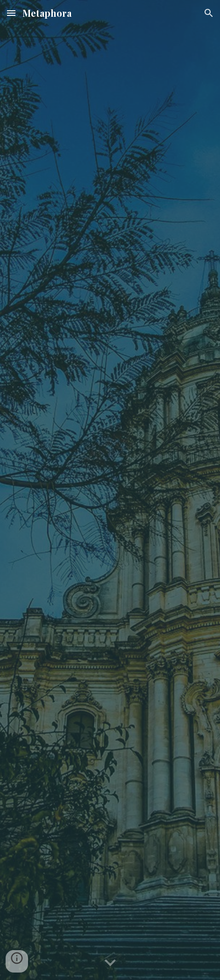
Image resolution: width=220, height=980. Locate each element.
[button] (11, 13)
